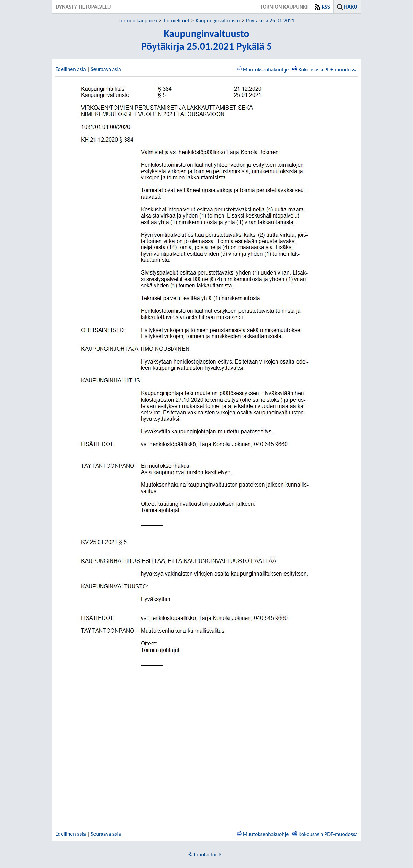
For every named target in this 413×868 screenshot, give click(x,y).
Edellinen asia (71, 69)
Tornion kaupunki (138, 20)
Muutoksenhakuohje (266, 70)
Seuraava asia (106, 69)
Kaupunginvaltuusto (218, 20)
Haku (351, 7)
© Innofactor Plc (207, 854)
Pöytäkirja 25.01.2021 (270, 20)
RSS (326, 7)
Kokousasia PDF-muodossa (328, 70)
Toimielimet (176, 20)
